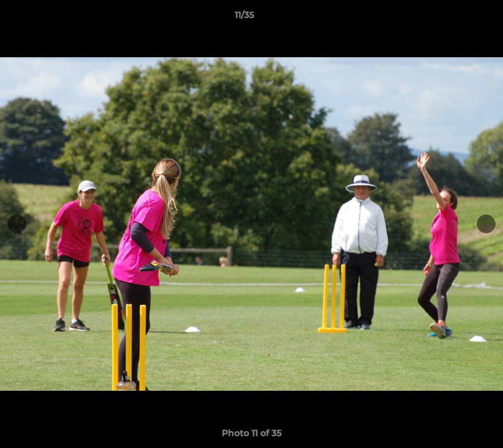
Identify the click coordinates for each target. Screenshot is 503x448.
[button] (451, 18)
